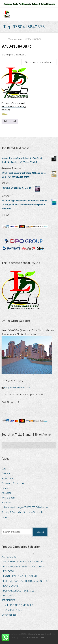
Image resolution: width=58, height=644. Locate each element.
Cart (4, 469)
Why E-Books (9, 498)
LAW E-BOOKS (11, 586)
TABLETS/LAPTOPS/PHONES (18, 605)
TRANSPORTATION (13, 610)
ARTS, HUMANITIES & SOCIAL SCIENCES (23, 562)
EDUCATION (9, 571)
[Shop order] (39, 62)
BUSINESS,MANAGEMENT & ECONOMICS (24, 567)
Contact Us (7, 517)
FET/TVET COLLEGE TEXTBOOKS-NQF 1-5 (25, 581)
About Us (6, 493)
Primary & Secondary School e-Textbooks (23, 512)
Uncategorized (9, 615)
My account (7, 478)
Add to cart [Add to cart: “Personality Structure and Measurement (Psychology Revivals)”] (10, 121)
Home (4, 39)
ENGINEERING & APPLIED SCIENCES (21, 576)
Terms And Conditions (13, 483)
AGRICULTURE (9, 557)
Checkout (6, 473)
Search (40, 532)
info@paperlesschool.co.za (18, 388)
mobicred (6, 503)
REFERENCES (8, 600)
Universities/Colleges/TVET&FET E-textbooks (25, 507)
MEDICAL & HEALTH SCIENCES (19, 591)
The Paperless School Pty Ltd (32, 638)
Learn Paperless (37, 634)
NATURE (7, 596)
